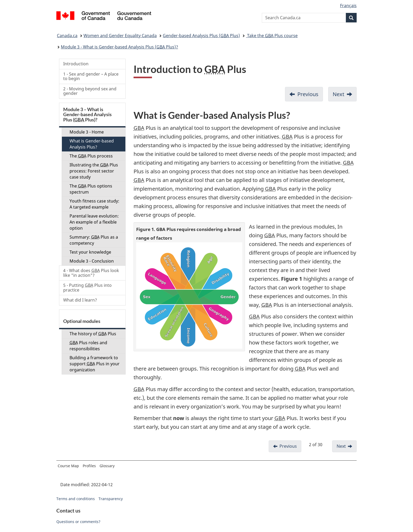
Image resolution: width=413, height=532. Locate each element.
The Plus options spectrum (91, 189)
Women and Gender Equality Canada (120, 36)
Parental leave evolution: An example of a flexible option (94, 222)
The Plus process (91, 156)
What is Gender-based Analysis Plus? (92, 144)
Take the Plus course (272, 36)
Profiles (89, 466)
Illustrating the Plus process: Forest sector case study (94, 171)
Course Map (68, 466)
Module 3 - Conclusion (92, 261)
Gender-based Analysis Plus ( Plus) (201, 36)
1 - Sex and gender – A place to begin (91, 76)
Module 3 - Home (87, 132)
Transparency (111, 499)
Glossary (107, 466)
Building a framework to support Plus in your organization (95, 364)
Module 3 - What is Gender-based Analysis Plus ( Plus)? (119, 47)
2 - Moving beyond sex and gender (90, 91)
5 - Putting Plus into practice (87, 288)
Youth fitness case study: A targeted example (94, 204)
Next (338, 94)
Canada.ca (67, 36)
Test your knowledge (90, 252)
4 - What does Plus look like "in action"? (91, 273)
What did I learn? (80, 300)
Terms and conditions (76, 499)
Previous (308, 94)
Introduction (76, 64)
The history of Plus (93, 334)
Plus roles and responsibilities (88, 346)
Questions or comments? (78, 522)
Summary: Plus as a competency (94, 240)
